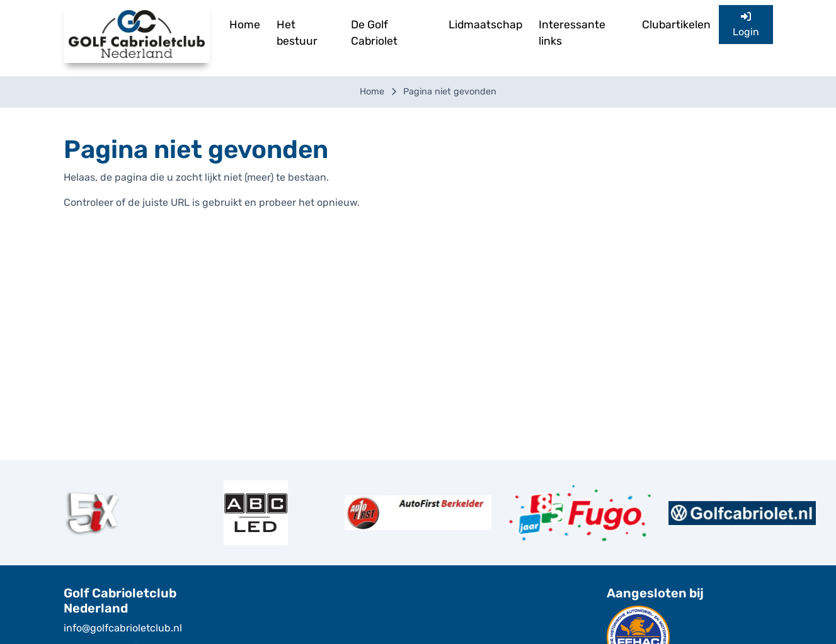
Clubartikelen (676, 25)
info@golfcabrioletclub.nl (123, 628)
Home (245, 25)
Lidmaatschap (485, 25)
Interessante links (572, 33)
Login (746, 25)
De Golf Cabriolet (374, 33)
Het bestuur (297, 33)
